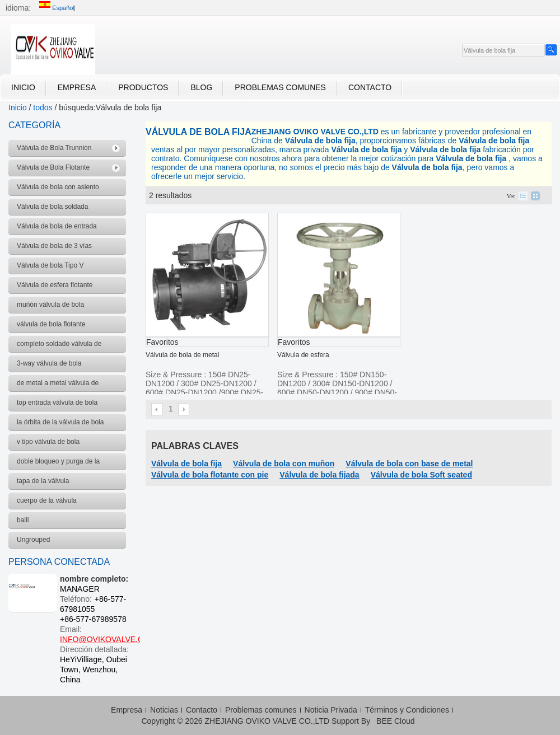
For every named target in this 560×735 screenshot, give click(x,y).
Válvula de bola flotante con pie (210, 475)
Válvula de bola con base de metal (409, 464)
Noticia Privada (331, 710)
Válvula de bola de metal (182, 355)
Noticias (164, 710)
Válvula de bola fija (186, 464)
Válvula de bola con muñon (284, 464)
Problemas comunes (280, 87)
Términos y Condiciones (407, 710)
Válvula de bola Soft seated (421, 475)
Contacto (370, 87)
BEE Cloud (395, 721)
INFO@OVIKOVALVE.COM (108, 639)
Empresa (77, 87)
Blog (201, 87)
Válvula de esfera (303, 355)
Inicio (23, 87)
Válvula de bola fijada (319, 475)
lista (523, 196)
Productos (143, 87)
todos (43, 107)
